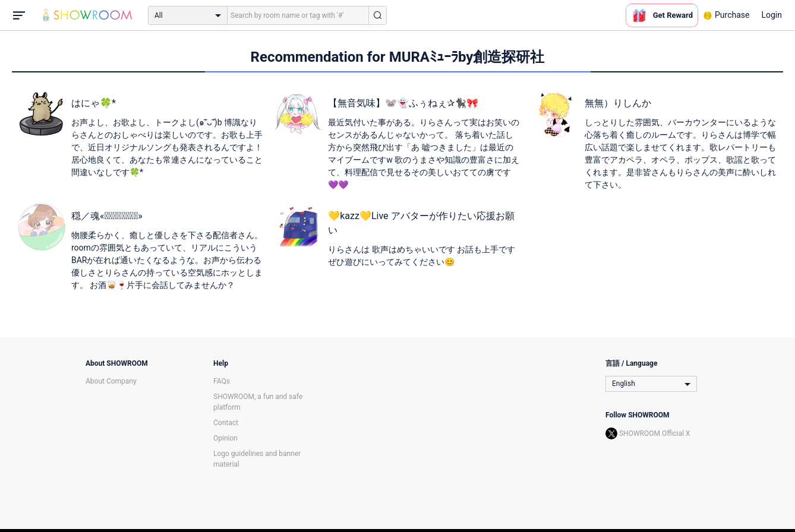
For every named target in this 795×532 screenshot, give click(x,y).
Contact (226, 423)
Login (772, 15)
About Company (111, 381)
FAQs (222, 381)
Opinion (225, 438)
